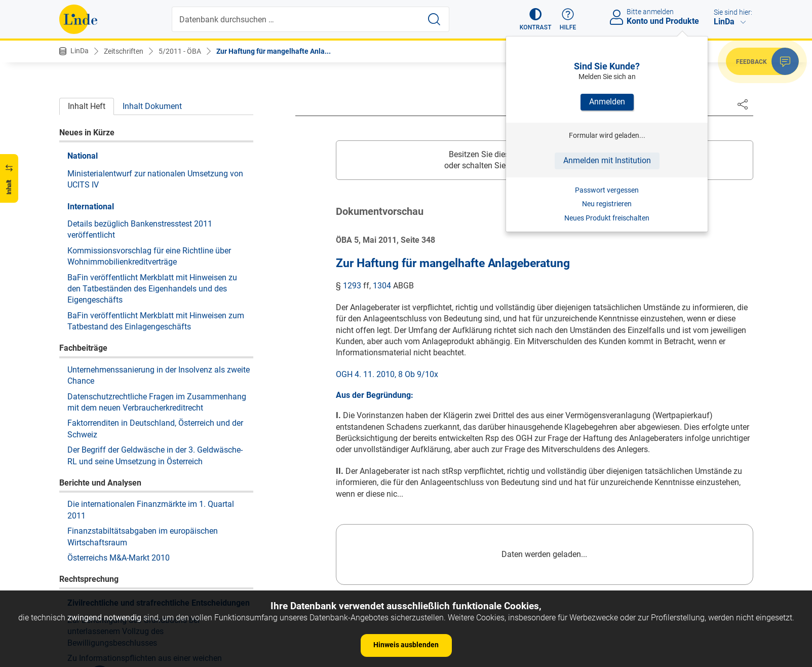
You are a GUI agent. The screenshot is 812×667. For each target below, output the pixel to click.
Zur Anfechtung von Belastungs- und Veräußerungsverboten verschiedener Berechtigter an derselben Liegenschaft (156, 456)
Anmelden (607, 102)
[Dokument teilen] (743, 104)
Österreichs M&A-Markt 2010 (119, 264)
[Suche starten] (434, 19)
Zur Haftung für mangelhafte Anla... (274, 51)
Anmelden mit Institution (607, 160)
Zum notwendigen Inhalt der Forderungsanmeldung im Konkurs (159, 488)
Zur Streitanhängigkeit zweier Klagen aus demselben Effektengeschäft (141, 423)
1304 (382, 286)
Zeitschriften (124, 51)
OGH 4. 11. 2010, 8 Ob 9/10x (387, 374)
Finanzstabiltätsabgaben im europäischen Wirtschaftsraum (143, 243)
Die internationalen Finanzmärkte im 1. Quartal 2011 (151, 216)
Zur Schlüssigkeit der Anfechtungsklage (138, 525)
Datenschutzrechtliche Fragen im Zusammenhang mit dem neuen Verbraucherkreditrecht (157, 108)
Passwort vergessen (607, 190)
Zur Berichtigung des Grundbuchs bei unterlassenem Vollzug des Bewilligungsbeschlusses (133, 338)
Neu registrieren (607, 204)
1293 (352, 286)
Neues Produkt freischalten (607, 218)
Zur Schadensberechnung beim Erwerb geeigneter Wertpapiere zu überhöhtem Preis (156, 397)
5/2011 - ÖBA (180, 51)
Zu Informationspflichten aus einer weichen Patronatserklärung (145, 370)
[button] (536, 19)
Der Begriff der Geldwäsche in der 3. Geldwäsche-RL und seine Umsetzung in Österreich (155, 161)
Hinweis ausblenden (406, 645)
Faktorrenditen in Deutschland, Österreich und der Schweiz (155, 135)
